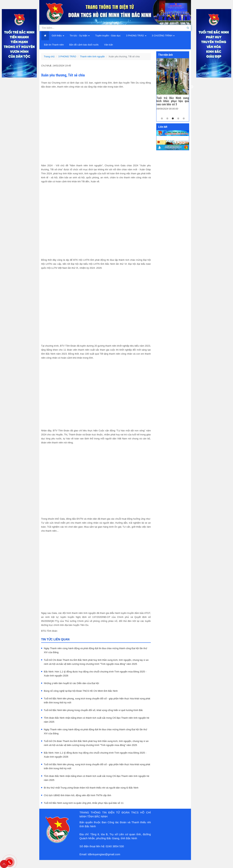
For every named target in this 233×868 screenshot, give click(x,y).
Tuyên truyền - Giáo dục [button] (108, 36)
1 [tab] (162, 119)
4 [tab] (178, 119)
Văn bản (109, 45)
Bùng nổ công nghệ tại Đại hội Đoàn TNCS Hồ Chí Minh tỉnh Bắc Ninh (81, 691)
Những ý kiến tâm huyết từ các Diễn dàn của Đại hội (71, 683)
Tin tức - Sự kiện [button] (80, 36)
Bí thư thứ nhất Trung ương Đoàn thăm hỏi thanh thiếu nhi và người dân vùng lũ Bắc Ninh (91, 788)
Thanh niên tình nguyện (92, 56)
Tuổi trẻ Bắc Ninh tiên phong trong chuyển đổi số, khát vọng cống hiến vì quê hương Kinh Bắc (93, 710)
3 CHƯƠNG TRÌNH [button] (163, 36)
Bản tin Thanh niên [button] (54, 45)
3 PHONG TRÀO (67, 56)
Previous (154, 87)
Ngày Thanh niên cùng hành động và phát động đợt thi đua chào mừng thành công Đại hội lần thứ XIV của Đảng (95, 650)
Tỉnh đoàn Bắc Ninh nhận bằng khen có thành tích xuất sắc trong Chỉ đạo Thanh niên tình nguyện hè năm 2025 (96, 720)
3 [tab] (173, 119)
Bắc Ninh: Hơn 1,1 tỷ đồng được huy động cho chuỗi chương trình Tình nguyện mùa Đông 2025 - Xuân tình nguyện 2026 (95, 674)
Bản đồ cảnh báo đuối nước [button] (84, 45)
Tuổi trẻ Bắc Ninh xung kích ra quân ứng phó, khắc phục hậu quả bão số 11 (84, 803)
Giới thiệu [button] (58, 36)
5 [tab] (184, 119)
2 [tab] (167, 119)
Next (192, 87)
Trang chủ (49, 56)
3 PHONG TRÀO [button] (136, 36)
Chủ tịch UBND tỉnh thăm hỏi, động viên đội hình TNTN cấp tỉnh (77, 795)
